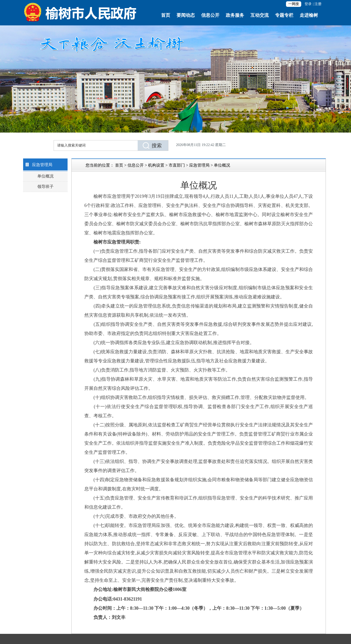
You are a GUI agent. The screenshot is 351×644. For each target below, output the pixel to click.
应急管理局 (199, 165)
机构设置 (156, 165)
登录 (308, 4)
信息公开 (210, 15)
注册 (318, 4)
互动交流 (260, 15)
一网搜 (294, 4)
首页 (166, 15)
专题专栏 (284, 15)
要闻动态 (186, 15)
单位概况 (45, 176)
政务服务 (235, 15)
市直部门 (177, 165)
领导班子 (45, 187)
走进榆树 (309, 15)
